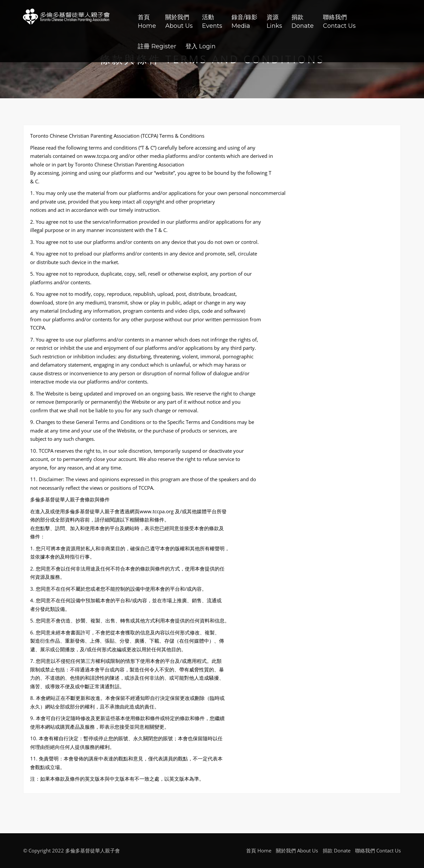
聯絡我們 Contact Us (378, 850)
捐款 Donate (337, 850)
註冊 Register (157, 46)
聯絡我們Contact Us (339, 22)
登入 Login (201, 46)
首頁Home (147, 22)
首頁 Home (259, 850)
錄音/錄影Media (244, 22)
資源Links (274, 22)
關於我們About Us (179, 22)
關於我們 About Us (297, 850)
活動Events (212, 22)
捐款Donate (303, 22)
